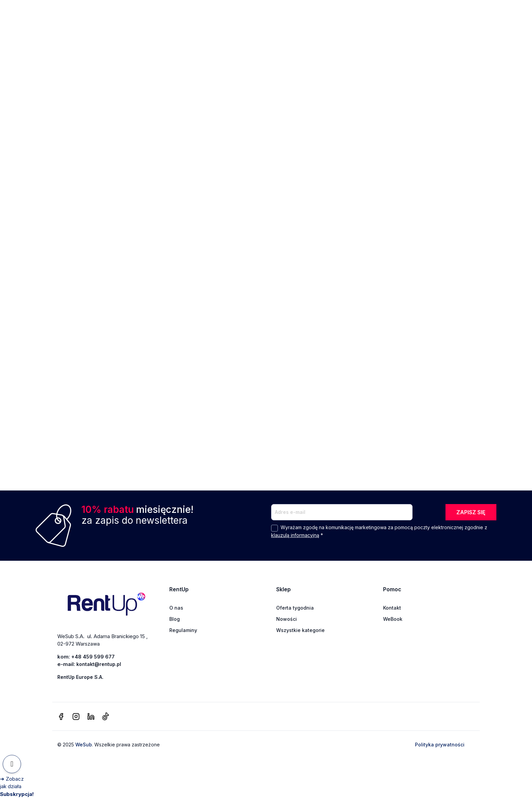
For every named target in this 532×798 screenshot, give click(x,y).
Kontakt (392, 608)
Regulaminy (183, 630)
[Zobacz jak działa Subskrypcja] (17, 786)
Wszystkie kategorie (300, 630)
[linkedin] (91, 717)
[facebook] (61, 717)
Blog (175, 619)
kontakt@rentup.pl (99, 664)
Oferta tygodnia (295, 608)
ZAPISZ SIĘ (471, 512)
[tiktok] (105, 717)
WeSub (84, 745)
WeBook (393, 619)
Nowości (287, 619)
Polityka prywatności (440, 745)
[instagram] (76, 717)
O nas (176, 608)
